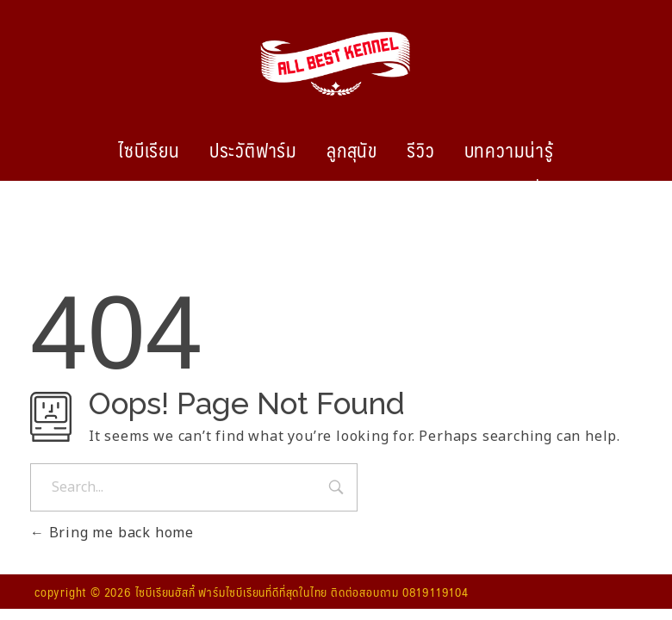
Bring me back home (112, 533)
